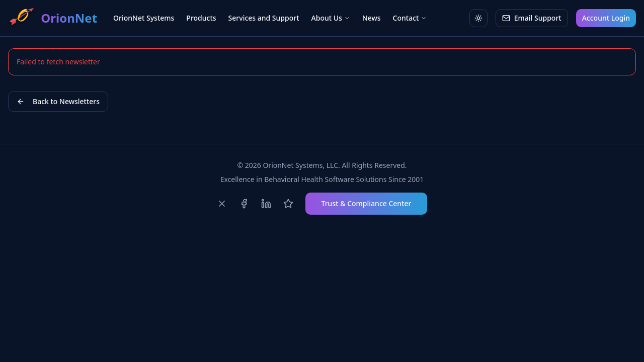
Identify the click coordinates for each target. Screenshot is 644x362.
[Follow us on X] (222, 204)
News (372, 18)
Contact (410, 18)
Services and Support (264, 18)
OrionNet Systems (144, 18)
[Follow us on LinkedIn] (266, 204)
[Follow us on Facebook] (244, 204)
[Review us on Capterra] (288, 204)
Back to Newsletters (58, 101)
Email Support (532, 18)
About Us (331, 18)
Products (201, 18)
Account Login (606, 18)
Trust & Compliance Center (367, 203)
